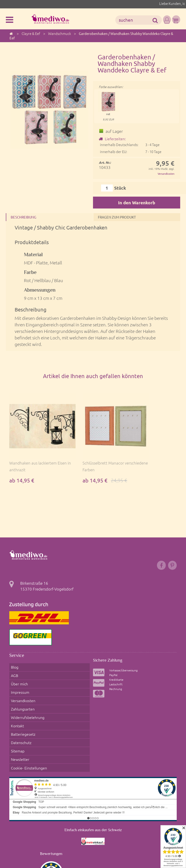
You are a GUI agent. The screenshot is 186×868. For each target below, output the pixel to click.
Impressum (19, 687)
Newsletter (19, 734)
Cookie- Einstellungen (28, 739)
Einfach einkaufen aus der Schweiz (93, 800)
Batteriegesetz (22, 716)
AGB (13, 675)
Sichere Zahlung (109, 663)
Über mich (18, 681)
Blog (13, 669)
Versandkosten (165, 174)
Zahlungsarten (22, 698)
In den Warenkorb (137, 203)
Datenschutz (21, 722)
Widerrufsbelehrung (27, 704)
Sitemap (17, 728)
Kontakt (16, 710)
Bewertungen (51, 824)
